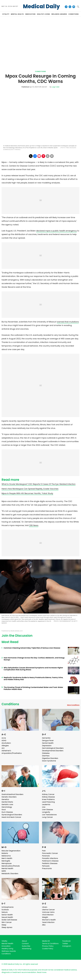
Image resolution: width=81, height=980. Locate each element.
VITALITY (6, 14)
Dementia (46, 738)
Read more (42, 972)
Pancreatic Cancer (50, 853)
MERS (4, 871)
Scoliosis (5, 910)
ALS (3, 748)
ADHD (4, 741)
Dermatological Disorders (53, 748)
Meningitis (6, 861)
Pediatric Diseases (50, 863)
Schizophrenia (8, 907)
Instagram (67, 946)
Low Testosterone (49, 815)
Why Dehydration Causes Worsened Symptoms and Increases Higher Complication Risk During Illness (33, 669)
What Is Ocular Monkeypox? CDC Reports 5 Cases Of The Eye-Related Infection (39, 484)
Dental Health (48, 743)
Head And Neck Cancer (11, 817)
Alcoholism (6, 743)
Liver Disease (48, 810)
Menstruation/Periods (11, 866)
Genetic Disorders (9, 797)
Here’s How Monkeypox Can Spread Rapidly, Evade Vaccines (30, 489)
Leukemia (46, 804)
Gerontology (7, 807)
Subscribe (26, 946)
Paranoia (46, 856)
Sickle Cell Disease (9, 920)
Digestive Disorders (50, 758)
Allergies (5, 746)
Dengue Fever (48, 741)
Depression (47, 746)
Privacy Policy (48, 946)
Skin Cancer (7, 922)
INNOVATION (30, 14)
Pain (44, 851)
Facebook (66, 941)
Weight (45, 917)
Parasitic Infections (50, 858)
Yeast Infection (48, 922)
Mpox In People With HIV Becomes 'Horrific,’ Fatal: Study (27, 493)
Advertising (27, 949)
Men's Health (7, 858)
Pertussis (46, 866)
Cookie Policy (48, 949)
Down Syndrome (49, 761)
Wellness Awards (59, 14)
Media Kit (46, 941)
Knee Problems (48, 799)
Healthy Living (7, 949)
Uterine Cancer (48, 910)
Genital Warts (7, 802)
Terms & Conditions (50, 944)
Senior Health (7, 915)
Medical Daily (42, 6)
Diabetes (46, 753)
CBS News (34, 525)
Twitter (65, 944)
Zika (44, 925)
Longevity (46, 812)
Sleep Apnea (7, 927)
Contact (25, 944)
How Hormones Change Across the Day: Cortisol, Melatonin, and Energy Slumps (34, 659)
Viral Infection (48, 915)
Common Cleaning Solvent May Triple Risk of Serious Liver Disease (32, 648)
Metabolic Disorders (10, 874)
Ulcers (45, 907)
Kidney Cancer (48, 794)
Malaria (5, 853)
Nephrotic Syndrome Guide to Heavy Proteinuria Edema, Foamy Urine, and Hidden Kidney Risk (33, 678)
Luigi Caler (56, 87)
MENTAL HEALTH (17, 14)
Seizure (5, 912)
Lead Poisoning (48, 802)
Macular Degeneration (11, 851)
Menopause (7, 863)
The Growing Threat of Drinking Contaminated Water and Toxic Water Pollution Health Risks (33, 688)
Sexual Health (7, 917)
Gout (4, 810)
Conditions (41, 71)
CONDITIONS (74, 14)
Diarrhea (46, 756)
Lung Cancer (47, 817)
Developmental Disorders (53, 751)
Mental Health (7, 868)
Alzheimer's (6, 751)
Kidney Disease (48, 797)
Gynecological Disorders (12, 815)
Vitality (4, 941)
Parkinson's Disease (50, 861)
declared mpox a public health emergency (56, 231)
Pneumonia (47, 868)
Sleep (4, 925)
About (24, 941)
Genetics (5, 799)
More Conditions (73, 705)
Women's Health (49, 920)
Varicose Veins (48, 912)
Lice (44, 807)
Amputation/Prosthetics (12, 753)
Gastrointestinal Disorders (12, 794)
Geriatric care (7, 804)
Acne (4, 738)
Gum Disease (7, 812)
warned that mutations (68, 322)
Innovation (6, 946)
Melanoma (6, 856)
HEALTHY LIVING (44, 14)
